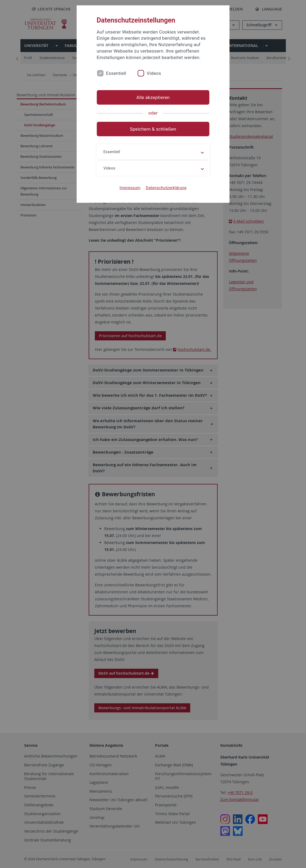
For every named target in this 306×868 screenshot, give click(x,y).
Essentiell (116, 73)
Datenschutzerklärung (166, 188)
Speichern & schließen (153, 129)
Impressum (130, 188)
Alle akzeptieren (153, 97)
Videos (154, 73)
